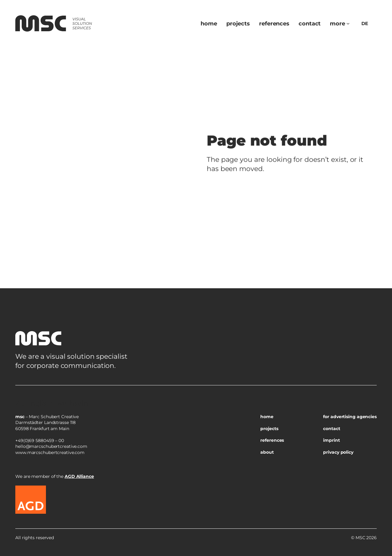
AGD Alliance (79, 476)
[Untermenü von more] (348, 23)
